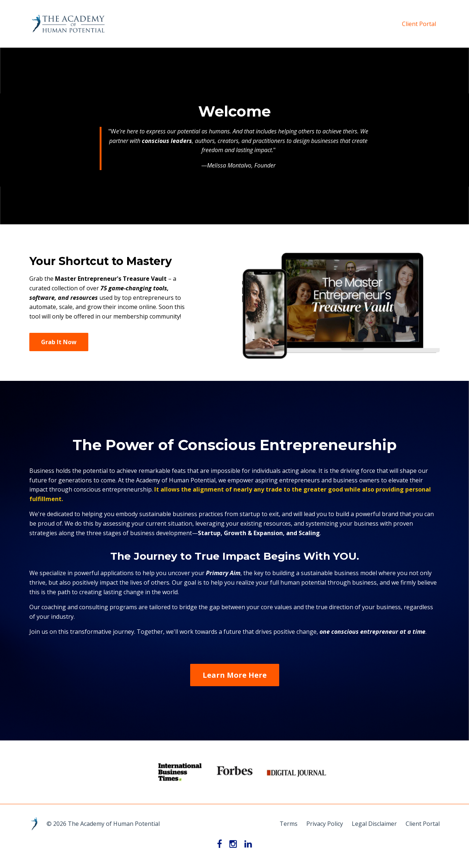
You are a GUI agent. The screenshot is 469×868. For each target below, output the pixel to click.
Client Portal (419, 24)
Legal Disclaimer (374, 824)
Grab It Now (59, 342)
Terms (289, 824)
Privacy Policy (325, 824)
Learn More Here (235, 675)
